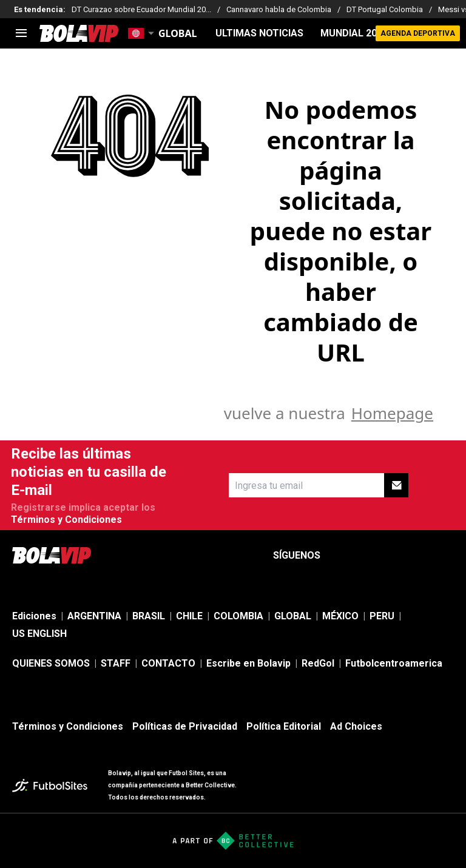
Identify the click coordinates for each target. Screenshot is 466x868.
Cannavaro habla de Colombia (279, 9)
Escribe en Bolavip (248, 663)
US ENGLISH (39, 634)
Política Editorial (284, 726)
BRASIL (149, 616)
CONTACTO (168, 663)
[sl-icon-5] (447, 556)
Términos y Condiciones (66, 520)
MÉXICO (340, 616)
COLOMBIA (238, 616)
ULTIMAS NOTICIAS (259, 33)
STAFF (116, 663)
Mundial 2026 (354, 33)
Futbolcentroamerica (394, 663)
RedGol (318, 663)
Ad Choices (356, 726)
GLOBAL (293, 616)
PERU (382, 616)
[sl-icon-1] (340, 556)
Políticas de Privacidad (185, 726)
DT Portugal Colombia (385, 9)
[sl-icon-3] (393, 556)
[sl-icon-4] (420, 556)
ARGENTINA (94, 616)
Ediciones (34, 616)
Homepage (392, 413)
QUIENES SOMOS (51, 663)
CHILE (189, 616)
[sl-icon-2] (366, 556)
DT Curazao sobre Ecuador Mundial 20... (141, 9)
